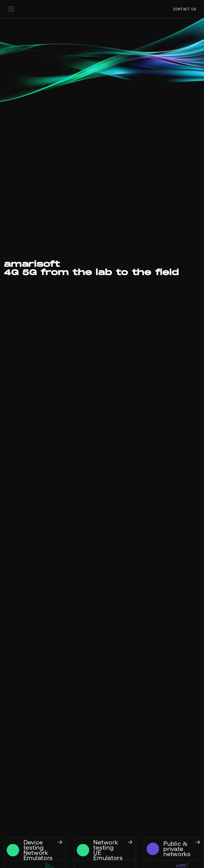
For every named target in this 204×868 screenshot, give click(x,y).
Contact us (185, 9)
